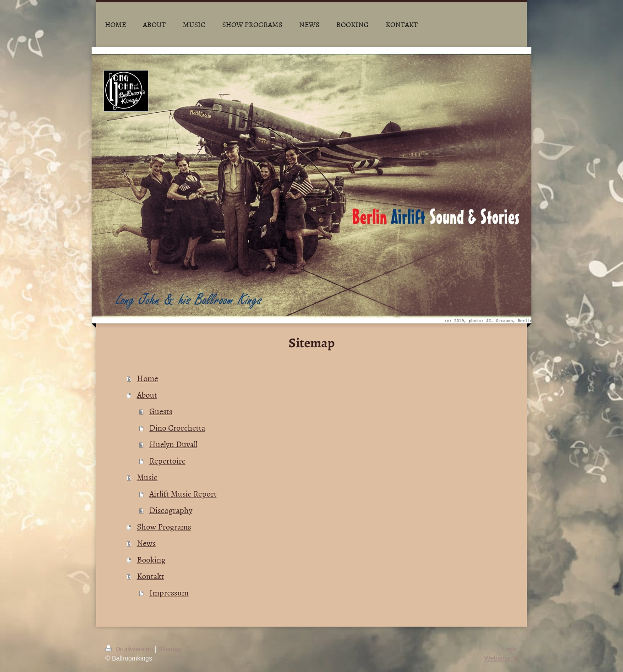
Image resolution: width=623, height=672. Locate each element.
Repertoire (167, 461)
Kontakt (150, 576)
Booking (151, 560)
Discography (171, 510)
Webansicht (501, 658)
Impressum (169, 593)
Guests (161, 411)
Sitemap (170, 649)
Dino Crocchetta (177, 428)
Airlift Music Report (183, 494)
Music (147, 477)
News (146, 543)
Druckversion (130, 649)
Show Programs (164, 527)
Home (148, 378)
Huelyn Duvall (173, 444)
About (147, 395)
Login (510, 649)
